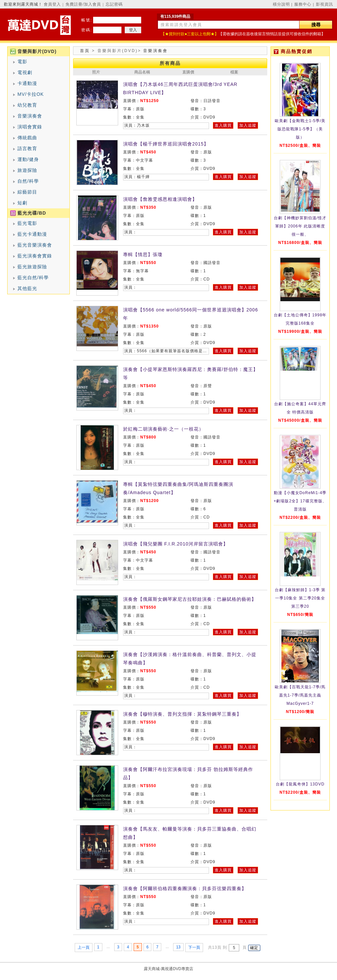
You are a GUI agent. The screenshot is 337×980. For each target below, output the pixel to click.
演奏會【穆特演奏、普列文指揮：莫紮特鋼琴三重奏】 (182, 714)
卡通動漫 (27, 83)
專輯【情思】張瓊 (143, 254)
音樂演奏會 (30, 116)
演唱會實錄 (30, 127)
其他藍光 (27, 288)
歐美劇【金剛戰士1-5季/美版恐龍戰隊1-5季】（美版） (300, 129)
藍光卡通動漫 (32, 234)
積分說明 (281, 4)
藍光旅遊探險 (32, 267)
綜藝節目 (27, 192)
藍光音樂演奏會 (35, 245)
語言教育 (27, 148)
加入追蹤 (248, 125)
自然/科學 (28, 181)
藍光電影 (27, 223)
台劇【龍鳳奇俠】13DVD (300, 784)
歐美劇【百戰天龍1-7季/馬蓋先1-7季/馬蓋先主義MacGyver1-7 (300, 695)
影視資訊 (324, 4)
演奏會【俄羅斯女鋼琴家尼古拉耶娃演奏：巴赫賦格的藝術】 (190, 599)
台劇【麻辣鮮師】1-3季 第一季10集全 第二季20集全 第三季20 (300, 598)
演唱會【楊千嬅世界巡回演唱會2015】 (166, 144)
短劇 (22, 203)
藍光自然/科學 (33, 278)
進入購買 (223, 125)
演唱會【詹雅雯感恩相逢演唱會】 (160, 199)
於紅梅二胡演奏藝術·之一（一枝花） (163, 429)
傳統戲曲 (27, 138)
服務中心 (303, 4)
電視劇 (25, 72)
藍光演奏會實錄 (35, 256)
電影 (22, 62)
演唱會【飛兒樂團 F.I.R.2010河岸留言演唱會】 (176, 544)
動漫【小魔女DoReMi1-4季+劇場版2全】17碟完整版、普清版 (300, 501)
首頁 (85, 51)
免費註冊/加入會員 (83, 4)
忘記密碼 (114, 4)
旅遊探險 (27, 170)
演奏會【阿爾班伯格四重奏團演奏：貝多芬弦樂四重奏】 (185, 888)
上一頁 (84, 947)
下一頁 (194, 947)
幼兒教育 (27, 105)
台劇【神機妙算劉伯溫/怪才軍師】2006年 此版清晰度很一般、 (300, 226)
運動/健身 (28, 159)
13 (178, 947)
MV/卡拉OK (31, 94)
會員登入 (52, 4)
